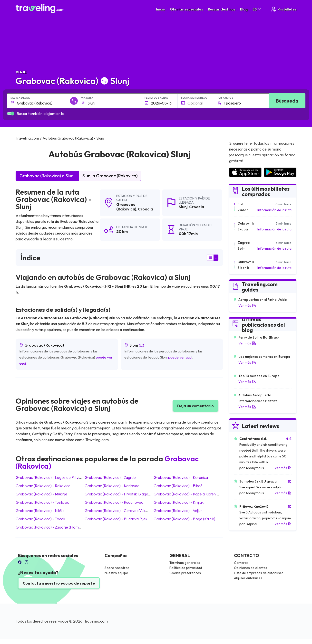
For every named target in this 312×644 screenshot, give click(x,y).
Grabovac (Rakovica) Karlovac (112, 486)
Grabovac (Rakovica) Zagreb (110, 477)
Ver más (247, 305)
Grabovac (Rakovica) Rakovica (43, 486)
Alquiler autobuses (248, 578)
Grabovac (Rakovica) (126, 207)
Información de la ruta (274, 210)
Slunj (183, 207)
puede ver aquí (180, 357)
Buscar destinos (222, 9)
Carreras (241, 563)
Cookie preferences (185, 573)
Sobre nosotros (117, 568)
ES (257, 9)
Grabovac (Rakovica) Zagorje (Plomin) (49, 527)
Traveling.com (96, 621)
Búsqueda (287, 101)
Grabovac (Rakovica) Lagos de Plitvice (49, 477)
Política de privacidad (186, 568)
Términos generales (185, 563)
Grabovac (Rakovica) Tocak (40, 519)
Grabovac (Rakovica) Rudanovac (114, 502)
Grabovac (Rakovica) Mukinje (41, 494)
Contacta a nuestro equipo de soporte (59, 583)
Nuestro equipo (116, 573)
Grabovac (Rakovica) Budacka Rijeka (117, 519)
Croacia (145, 209)
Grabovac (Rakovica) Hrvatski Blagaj (117, 494)
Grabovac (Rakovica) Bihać (178, 486)
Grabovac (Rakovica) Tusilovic (42, 502)
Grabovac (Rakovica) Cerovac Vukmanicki (121, 511)
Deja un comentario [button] (195, 406)
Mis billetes (283, 9)
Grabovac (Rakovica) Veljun (178, 511)
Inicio (161, 9)
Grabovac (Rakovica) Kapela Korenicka (188, 494)
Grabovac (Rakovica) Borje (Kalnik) (184, 519)
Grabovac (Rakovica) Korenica (181, 477)
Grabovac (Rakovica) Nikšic (40, 511)
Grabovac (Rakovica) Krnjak (179, 502)
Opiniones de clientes (251, 568)
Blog (244, 9)
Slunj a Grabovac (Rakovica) (110, 176)
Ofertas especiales (186, 9)
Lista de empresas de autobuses (259, 573)
